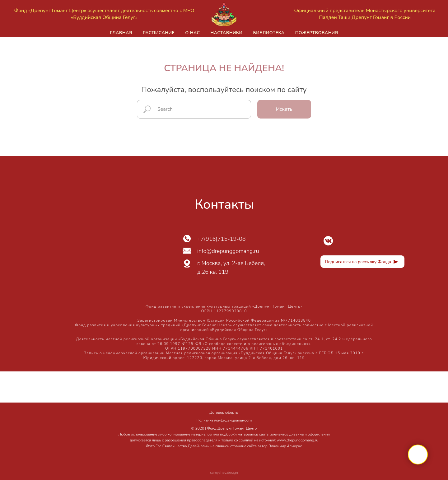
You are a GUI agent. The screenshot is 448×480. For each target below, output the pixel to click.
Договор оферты (224, 412)
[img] (328, 241)
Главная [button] (121, 33)
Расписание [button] (159, 33)
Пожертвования (317, 33)
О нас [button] (192, 33)
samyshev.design (224, 473)
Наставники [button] (226, 33)
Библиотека (269, 33)
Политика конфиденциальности (224, 420)
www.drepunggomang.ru (298, 440)
